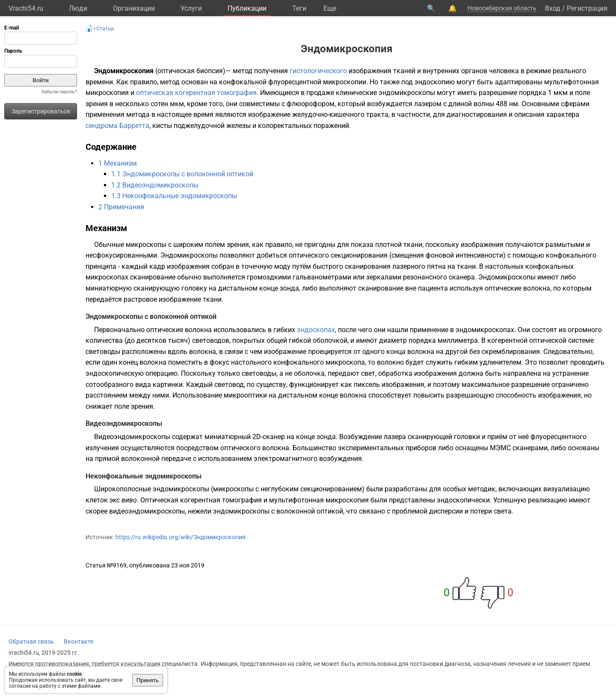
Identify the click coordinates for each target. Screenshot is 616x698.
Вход (553, 8)
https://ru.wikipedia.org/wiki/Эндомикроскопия (181, 537)
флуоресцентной (295, 82)
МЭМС (500, 448)
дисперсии (446, 511)
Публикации (247, 8)
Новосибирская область (502, 8)
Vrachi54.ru (26, 8)
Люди (78, 8)
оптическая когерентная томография (196, 93)
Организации (134, 8)
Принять (148, 680)
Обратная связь (31, 642)
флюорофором (311, 104)
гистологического (318, 71)
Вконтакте (78, 642)
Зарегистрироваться (41, 111)
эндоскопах (316, 330)
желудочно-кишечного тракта (340, 114)
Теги (299, 8)
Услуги (191, 8)
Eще (330, 8)
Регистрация (587, 8)
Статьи (105, 29)
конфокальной (243, 82)
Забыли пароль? (59, 92)
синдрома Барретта (117, 126)
